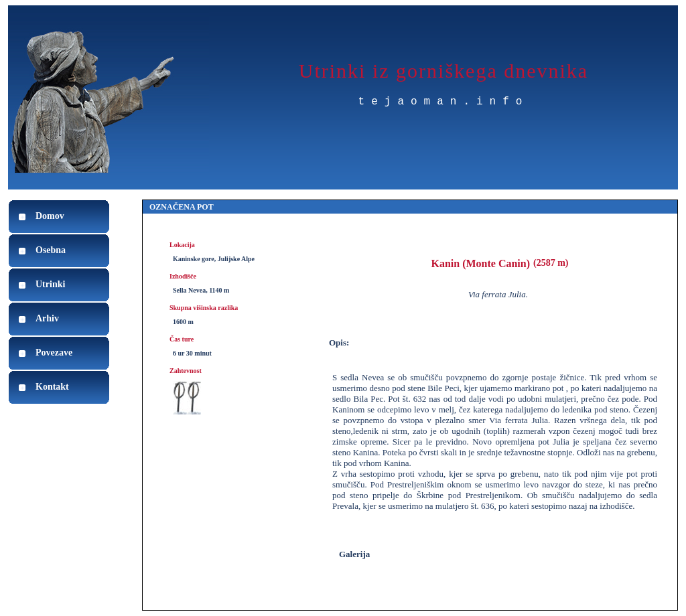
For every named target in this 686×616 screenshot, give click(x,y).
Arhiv (47, 318)
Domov (50, 216)
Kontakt (52, 387)
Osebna (51, 250)
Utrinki (50, 284)
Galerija (354, 554)
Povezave (54, 353)
